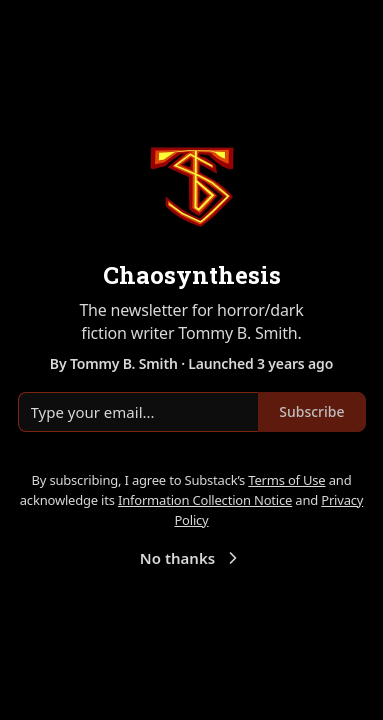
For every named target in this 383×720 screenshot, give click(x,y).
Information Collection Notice (205, 500)
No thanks (191, 558)
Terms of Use (286, 480)
